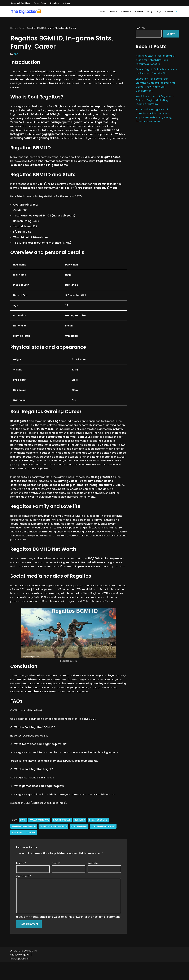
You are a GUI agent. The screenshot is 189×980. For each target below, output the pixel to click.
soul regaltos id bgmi (24, 849)
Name (21, 880)
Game (22, 28)
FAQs (158, 12)
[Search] (176, 12)
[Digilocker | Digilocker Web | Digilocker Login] (27, 12)
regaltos (80, 837)
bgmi (23, 837)
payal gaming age (39, 837)
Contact (169, 12)
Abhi (16, 54)
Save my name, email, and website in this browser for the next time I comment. (70, 934)
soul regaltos (80, 843)
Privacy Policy (40, 3)
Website (93, 880)
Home (102, 12)
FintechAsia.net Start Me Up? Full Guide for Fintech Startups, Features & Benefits (156, 60)
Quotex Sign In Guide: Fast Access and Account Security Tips (155, 74)
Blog (149, 12)
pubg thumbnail (62, 837)
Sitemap (67, 3)
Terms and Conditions (20, 3)
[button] (116, 12)
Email (56, 880)
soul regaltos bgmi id (104, 843)
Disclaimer (55, 3)
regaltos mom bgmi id (24, 843)
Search (140, 28)
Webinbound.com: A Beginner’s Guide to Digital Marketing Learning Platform (155, 105)
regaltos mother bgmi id (54, 843)
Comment (24, 893)
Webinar (139, 12)
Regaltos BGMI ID (99, 837)
